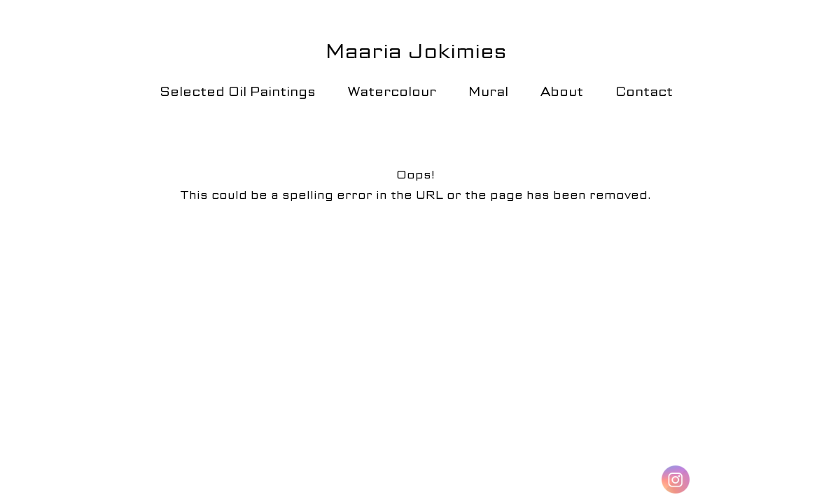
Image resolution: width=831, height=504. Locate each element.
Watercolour (392, 91)
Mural (488, 91)
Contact (644, 91)
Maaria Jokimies (416, 51)
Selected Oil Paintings (238, 91)
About (562, 91)
